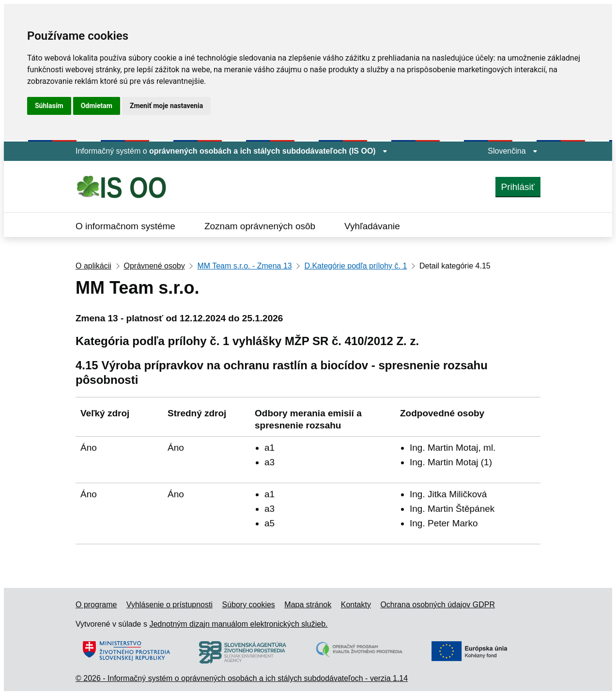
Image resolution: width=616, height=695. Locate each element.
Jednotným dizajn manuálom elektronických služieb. (238, 624)
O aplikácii (93, 266)
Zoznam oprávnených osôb (260, 226)
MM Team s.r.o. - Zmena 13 (244, 266)
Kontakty (356, 605)
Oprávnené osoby (154, 266)
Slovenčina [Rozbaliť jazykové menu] (513, 151)
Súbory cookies (248, 605)
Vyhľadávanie (372, 226)
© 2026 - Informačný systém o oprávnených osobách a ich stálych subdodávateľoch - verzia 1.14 (242, 678)
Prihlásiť (518, 187)
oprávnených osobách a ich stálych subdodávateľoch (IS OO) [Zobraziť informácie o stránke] (268, 151)
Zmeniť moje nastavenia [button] (166, 106)
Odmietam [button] (97, 106)
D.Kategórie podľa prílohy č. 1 (355, 266)
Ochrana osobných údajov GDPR (438, 605)
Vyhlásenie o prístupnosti (169, 605)
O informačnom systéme (125, 226)
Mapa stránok (308, 605)
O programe (96, 605)
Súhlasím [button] (49, 106)
